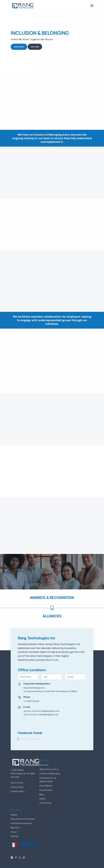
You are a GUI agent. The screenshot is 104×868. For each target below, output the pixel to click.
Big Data (15, 828)
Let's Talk (35, 47)
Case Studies (46, 790)
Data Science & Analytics (23, 819)
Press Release (46, 786)
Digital (14, 815)
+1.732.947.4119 (31, 701)
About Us (44, 765)
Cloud (14, 832)
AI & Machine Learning (21, 823)
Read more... (53, 660)
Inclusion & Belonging (50, 774)
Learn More (19, 47)
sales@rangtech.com (48, 715)
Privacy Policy (17, 787)
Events (43, 799)
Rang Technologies (30, 739)
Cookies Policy (18, 791)
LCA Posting (45, 803)
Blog (42, 794)
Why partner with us (49, 769)
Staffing (15, 836)
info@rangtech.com (50, 711)
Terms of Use (17, 783)
